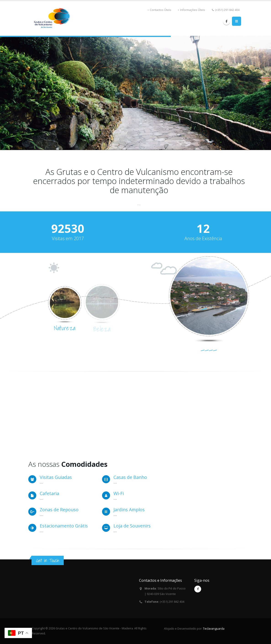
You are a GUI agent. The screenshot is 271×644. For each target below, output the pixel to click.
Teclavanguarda (214, 629)
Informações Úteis (193, 10)
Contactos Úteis (160, 10)
